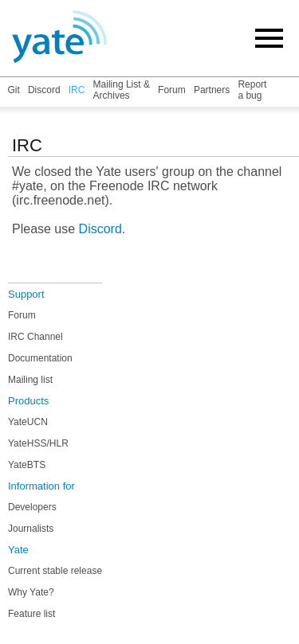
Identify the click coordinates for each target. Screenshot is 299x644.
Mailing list (30, 380)
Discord (44, 90)
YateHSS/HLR (38, 443)
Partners (212, 90)
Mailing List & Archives (122, 90)
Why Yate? (31, 592)
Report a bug (252, 90)
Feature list (31, 614)
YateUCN (28, 422)
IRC (77, 90)
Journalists (31, 529)
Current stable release (55, 571)
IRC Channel (35, 337)
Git (13, 90)
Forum (172, 90)
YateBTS (27, 465)
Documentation (40, 358)
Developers (32, 507)
